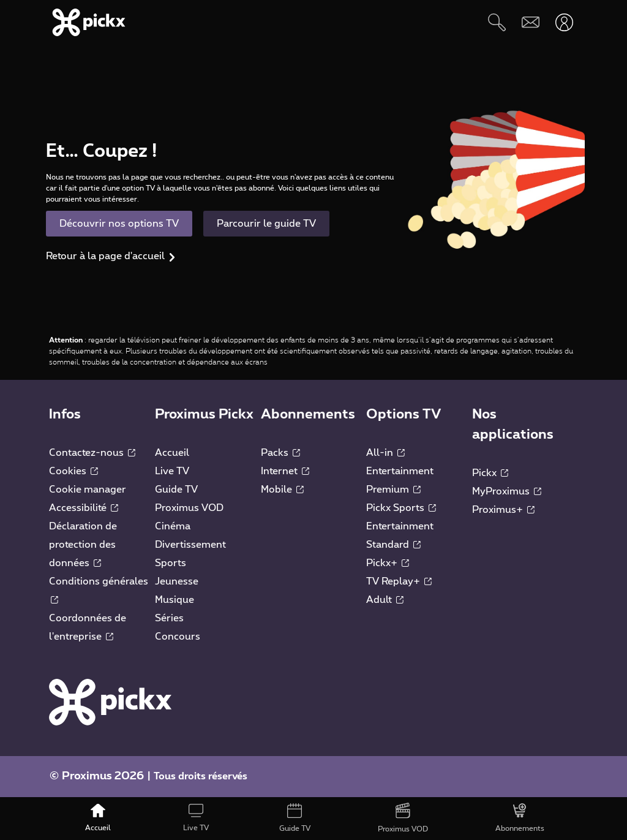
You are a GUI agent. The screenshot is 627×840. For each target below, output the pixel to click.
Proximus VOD (189, 508)
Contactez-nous (92, 453)
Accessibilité (84, 508)
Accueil (172, 453)
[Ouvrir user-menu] (564, 22)
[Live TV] (196, 819)
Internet (285, 471)
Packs (280, 453)
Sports (171, 563)
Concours (178, 637)
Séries (169, 618)
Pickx (490, 473)
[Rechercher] (497, 22)
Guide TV (176, 490)
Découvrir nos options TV (119, 224)
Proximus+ (503, 510)
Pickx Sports (401, 508)
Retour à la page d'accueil (105, 256)
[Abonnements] (520, 819)
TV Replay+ (399, 581)
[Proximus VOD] (403, 819)
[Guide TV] (294, 819)
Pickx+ (388, 563)
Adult (385, 600)
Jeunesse (177, 581)
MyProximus (507, 491)
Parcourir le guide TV (266, 224)
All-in (385, 453)
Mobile (282, 490)
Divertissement (190, 545)
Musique (175, 600)
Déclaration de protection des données (83, 545)
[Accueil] (98, 819)
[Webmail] (531, 22)
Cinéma (173, 526)
